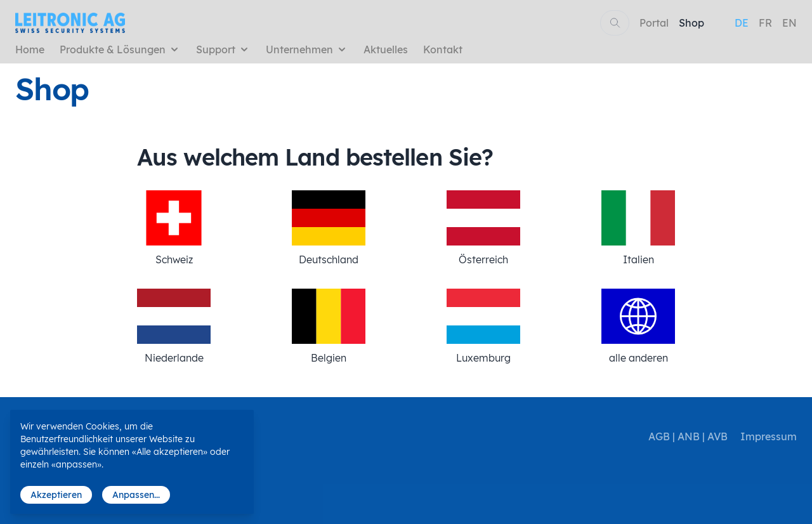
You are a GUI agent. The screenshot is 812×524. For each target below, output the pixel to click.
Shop (691, 23)
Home (30, 49)
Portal (654, 23)
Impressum (769, 436)
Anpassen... (136, 495)
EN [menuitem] (789, 23)
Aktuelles (386, 49)
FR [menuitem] (765, 23)
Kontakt (443, 49)
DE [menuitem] (742, 23)
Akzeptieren (56, 495)
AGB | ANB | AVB (688, 436)
